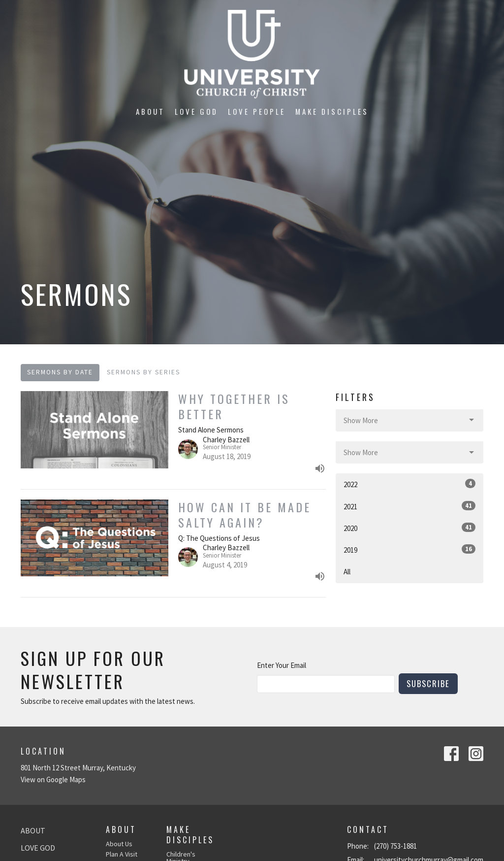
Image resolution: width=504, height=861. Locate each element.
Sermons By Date (60, 372)
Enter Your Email (282, 665)
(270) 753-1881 (395, 846)
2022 (409, 484)
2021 (409, 506)
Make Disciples (332, 111)
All (347, 572)
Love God (196, 111)
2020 (409, 528)
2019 (409, 549)
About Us (119, 844)
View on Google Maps (53, 779)
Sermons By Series (143, 372)
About (150, 111)
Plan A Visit (122, 854)
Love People (257, 111)
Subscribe (428, 683)
